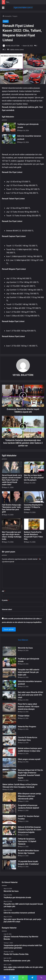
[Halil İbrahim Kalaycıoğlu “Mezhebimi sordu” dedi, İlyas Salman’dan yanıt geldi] (12, 497)
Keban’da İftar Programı (27, 727)
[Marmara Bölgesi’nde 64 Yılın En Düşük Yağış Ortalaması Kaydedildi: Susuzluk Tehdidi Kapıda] (9, 773)
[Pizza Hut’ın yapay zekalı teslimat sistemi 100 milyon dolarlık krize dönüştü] (9, 707)
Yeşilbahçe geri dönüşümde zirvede (19, 2)
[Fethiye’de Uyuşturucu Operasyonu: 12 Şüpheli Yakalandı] (9, 842)
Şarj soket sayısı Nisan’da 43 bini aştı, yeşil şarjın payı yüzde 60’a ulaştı (30, 695)
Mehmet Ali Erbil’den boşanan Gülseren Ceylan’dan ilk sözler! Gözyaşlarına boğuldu (30, 830)
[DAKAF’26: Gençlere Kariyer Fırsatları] (9, 820)
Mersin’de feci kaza (25, 648)
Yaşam (15, 16)
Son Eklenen (23, 640)
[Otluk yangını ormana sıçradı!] (9, 763)
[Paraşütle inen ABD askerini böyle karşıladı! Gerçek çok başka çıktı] (9, 673)
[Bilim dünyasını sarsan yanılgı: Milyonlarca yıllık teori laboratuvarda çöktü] (9, 797)
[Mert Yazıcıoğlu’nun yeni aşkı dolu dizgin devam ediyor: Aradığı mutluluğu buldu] (12, 524)
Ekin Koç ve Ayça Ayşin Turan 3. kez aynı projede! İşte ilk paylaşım (34, 478)
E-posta (5, 600)
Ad (3, 591)
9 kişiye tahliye (24, 716)
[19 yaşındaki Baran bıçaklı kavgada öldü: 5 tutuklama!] (9, 865)
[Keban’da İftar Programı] (9, 730)
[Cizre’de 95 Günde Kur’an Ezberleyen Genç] (9, 741)
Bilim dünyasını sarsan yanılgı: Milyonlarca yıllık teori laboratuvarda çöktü (30, 796)
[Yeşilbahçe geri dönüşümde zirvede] (9, 127)
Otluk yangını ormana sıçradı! (29, 759)
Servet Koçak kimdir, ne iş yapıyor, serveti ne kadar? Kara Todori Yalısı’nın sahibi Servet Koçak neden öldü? (12, 480)
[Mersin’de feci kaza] (9, 651)
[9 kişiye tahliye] (9, 719)
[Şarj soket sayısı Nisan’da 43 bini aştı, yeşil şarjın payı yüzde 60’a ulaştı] (9, 696)
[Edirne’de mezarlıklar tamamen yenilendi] (9, 139)
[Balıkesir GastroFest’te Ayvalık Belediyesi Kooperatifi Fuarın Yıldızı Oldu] (34, 524)
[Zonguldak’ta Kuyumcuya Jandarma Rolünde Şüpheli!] (9, 809)
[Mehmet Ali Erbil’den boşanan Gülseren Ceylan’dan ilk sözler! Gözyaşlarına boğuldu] (9, 830)
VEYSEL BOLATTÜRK (13, 46)
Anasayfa (7, 16)
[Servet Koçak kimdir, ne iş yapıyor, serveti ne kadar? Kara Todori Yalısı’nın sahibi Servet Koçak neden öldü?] (12, 467)
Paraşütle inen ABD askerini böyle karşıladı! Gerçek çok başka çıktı (29, 672)
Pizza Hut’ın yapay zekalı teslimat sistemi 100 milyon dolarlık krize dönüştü (29, 707)
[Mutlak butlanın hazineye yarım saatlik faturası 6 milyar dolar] (9, 752)
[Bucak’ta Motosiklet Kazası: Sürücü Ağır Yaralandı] (9, 854)
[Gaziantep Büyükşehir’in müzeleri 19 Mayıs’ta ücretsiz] (34, 497)
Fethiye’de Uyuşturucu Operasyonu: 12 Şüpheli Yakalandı (27, 841)
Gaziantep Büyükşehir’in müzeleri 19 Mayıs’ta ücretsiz (33, 507)
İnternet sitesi (7, 609)
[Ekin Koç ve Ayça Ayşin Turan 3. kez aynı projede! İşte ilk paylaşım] (34, 467)
